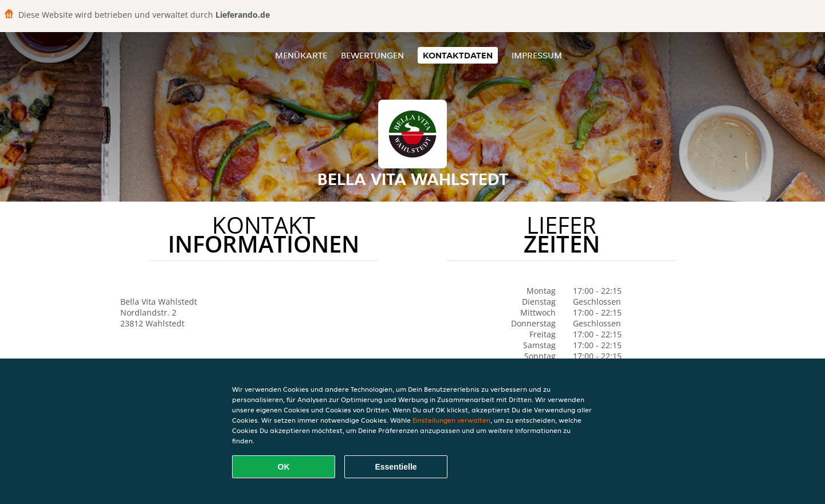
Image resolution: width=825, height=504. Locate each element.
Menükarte (301, 55)
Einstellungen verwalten (451, 420)
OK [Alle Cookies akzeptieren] (284, 467)
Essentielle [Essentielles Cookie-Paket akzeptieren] (396, 467)
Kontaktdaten (458, 55)
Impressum (537, 55)
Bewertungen (372, 55)
